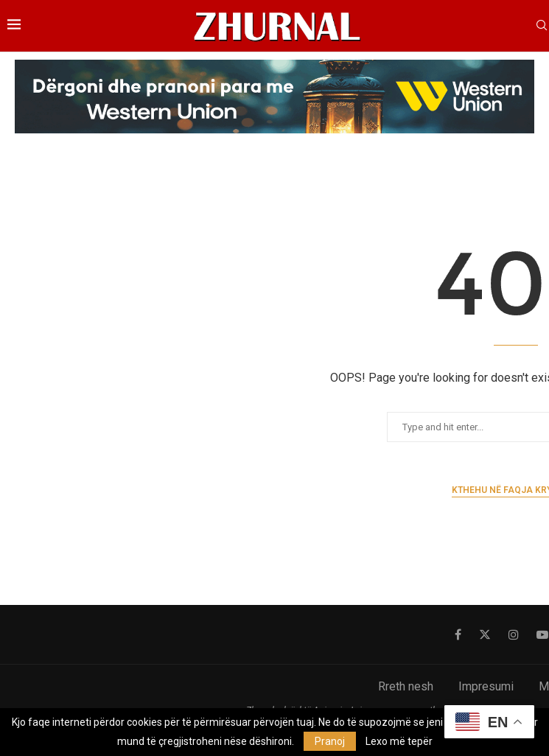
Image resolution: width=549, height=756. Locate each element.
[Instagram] (514, 634)
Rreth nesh (406, 686)
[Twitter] (485, 634)
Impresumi (486, 686)
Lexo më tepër (399, 741)
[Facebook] (458, 634)
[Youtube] (542, 634)
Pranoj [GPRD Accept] (330, 741)
